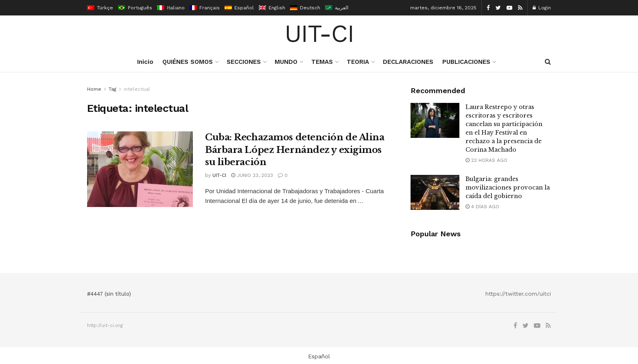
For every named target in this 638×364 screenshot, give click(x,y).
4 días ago (482, 207)
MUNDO (286, 62)
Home (94, 89)
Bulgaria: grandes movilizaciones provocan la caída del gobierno (508, 187)
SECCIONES (244, 62)
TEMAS (322, 62)
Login (542, 8)
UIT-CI (319, 34)
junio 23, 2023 (252, 175)
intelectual (137, 89)
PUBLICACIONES (466, 62)
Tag (113, 89)
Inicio (145, 62)
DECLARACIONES (408, 62)
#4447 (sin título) (109, 294)
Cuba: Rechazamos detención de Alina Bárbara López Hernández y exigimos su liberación (295, 150)
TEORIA (358, 62)
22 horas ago (486, 160)
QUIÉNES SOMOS (188, 62)
